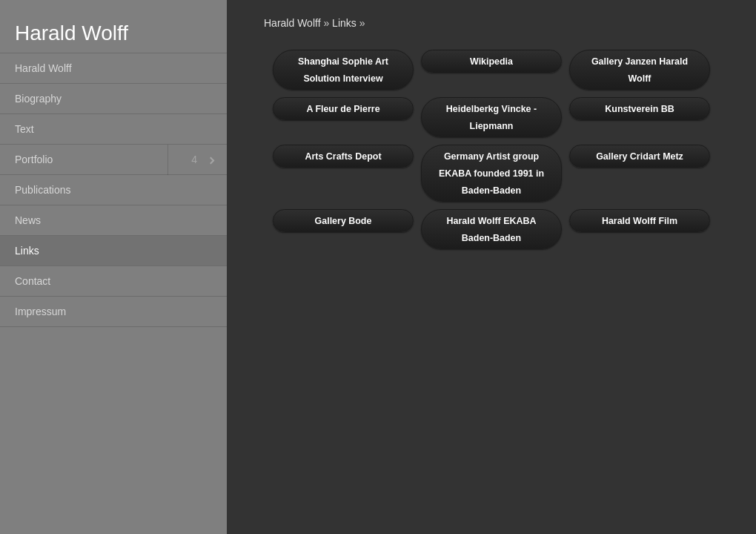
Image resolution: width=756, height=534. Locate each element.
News (28, 220)
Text (24, 129)
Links (27, 251)
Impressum (40, 311)
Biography (38, 99)
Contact (33, 281)
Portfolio (34, 159)
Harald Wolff (43, 68)
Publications (43, 190)
